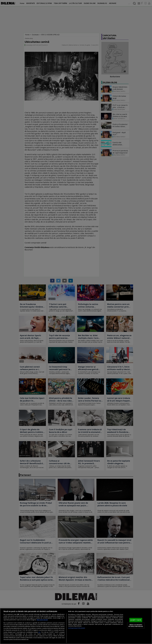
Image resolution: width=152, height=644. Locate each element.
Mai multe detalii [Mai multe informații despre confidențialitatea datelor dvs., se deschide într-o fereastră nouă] (42, 620)
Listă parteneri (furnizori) (76, 628)
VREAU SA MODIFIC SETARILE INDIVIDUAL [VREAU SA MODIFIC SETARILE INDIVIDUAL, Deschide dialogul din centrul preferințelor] (136, 626)
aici (39, 632)
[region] (76, 626)
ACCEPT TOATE (136, 620)
